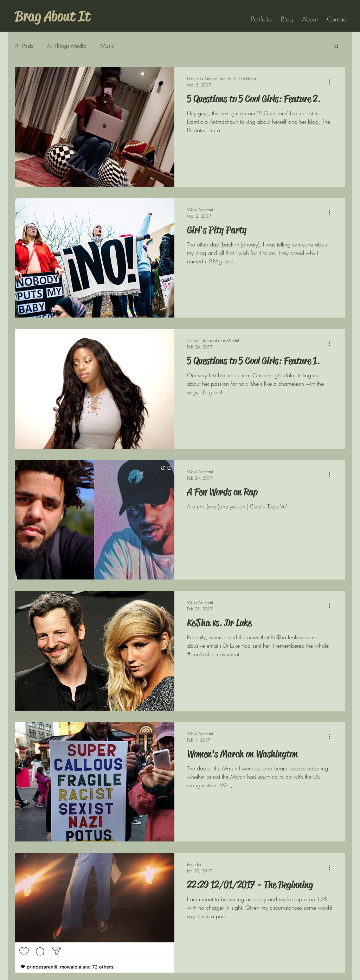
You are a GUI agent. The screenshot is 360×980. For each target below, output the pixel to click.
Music (108, 46)
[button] (336, 47)
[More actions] (332, 82)
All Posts (24, 46)
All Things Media (67, 46)
